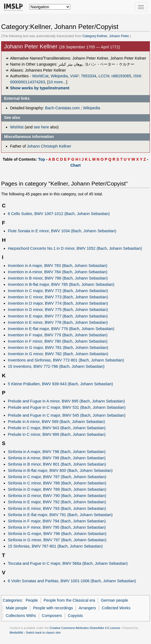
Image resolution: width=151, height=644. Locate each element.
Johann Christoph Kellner (49, 146)
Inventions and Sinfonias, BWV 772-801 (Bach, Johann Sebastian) (66, 360)
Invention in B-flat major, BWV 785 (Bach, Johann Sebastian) (61, 284)
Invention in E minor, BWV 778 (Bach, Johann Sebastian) (58, 322)
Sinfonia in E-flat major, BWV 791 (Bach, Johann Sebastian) (60, 515)
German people (115, 600)
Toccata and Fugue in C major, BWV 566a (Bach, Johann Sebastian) (68, 563)
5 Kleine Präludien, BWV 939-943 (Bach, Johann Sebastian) (60, 384)
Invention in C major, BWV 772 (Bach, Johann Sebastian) (58, 291)
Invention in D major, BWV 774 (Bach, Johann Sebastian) (58, 303)
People (32, 600)
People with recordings (53, 608)
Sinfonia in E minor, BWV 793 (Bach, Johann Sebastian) (57, 508)
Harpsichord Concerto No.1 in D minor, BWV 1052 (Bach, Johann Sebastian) (75, 248)
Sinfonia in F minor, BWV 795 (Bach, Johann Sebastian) (57, 527)
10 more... (57, 82)
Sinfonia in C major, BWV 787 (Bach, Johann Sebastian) (57, 477)
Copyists (75, 616)
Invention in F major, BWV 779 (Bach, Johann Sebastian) (58, 335)
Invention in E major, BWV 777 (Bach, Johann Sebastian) (58, 316)
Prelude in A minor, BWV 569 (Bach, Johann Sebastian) (57, 422)
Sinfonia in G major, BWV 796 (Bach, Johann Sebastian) (57, 534)
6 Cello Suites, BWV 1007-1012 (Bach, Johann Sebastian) (59, 214)
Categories (12, 600)
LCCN (104, 76)
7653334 (88, 76)
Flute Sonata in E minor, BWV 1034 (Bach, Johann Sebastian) (62, 231)
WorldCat (40, 76)
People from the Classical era (69, 600)
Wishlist (17, 127)
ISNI (137, 76)
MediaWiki (16, 633)
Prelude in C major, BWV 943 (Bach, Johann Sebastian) (57, 428)
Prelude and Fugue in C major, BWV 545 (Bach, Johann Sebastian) (67, 415)
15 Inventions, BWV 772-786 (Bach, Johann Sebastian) (56, 366)
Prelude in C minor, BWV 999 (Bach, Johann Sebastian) (57, 434)
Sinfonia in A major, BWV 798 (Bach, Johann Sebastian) (57, 452)
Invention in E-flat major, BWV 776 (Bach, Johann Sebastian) (61, 329)
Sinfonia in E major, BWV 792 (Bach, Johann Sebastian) (57, 502)
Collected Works (116, 608)
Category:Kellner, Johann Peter (106, 36)
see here (41, 127)
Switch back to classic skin (43, 633)
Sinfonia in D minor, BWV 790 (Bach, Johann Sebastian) (57, 496)
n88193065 (121, 76)
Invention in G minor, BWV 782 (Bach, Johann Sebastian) (58, 354)
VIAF (74, 76)
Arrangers (87, 608)
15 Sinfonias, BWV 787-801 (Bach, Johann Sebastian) (55, 546)
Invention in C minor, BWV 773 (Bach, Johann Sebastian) (58, 297)
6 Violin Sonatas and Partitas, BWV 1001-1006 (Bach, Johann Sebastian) (72, 581)
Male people (17, 608)
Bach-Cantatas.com (62, 108)
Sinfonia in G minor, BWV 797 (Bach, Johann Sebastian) (57, 540)
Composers (52, 616)
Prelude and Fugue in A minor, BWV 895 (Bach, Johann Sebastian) (66, 401)
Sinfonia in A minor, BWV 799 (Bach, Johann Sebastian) (57, 458)
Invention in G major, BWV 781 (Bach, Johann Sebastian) (58, 348)
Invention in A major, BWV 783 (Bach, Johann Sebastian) (58, 266)
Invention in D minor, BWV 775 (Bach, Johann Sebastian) (58, 310)
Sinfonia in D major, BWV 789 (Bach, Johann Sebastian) (57, 489)
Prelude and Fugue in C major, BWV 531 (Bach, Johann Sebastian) (67, 407)
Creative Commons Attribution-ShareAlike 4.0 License (85, 628)
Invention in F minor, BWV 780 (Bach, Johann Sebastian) (58, 341)
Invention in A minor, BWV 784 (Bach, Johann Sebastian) (58, 272)
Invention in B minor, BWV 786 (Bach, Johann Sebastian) (58, 278)
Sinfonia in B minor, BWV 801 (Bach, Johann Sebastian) (57, 464)
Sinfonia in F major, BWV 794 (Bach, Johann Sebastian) (57, 521)
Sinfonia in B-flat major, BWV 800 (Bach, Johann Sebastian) (60, 470)
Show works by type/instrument (40, 88)
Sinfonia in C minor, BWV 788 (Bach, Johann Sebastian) (57, 483)
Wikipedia (59, 76)
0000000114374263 (28, 82)
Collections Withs (21, 616)
